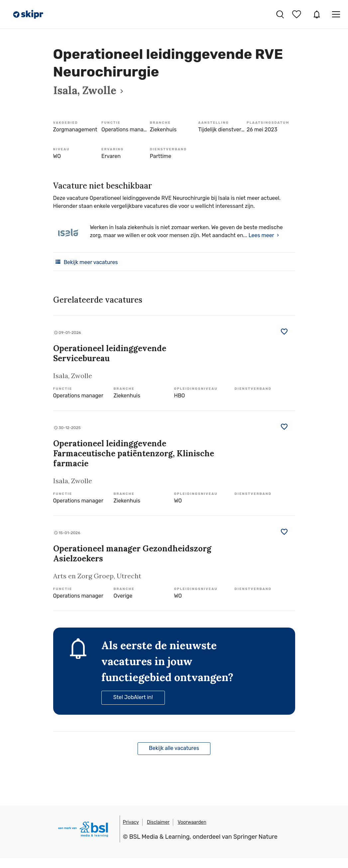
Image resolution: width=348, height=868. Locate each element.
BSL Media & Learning (160, 837)
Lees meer (261, 235)
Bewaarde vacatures (297, 14)
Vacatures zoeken (280, 14)
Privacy (131, 822)
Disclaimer (158, 822)
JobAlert (317, 14)
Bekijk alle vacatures (174, 748)
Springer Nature (255, 837)
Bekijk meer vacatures (86, 262)
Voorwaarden (192, 822)
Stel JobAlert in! (133, 697)
